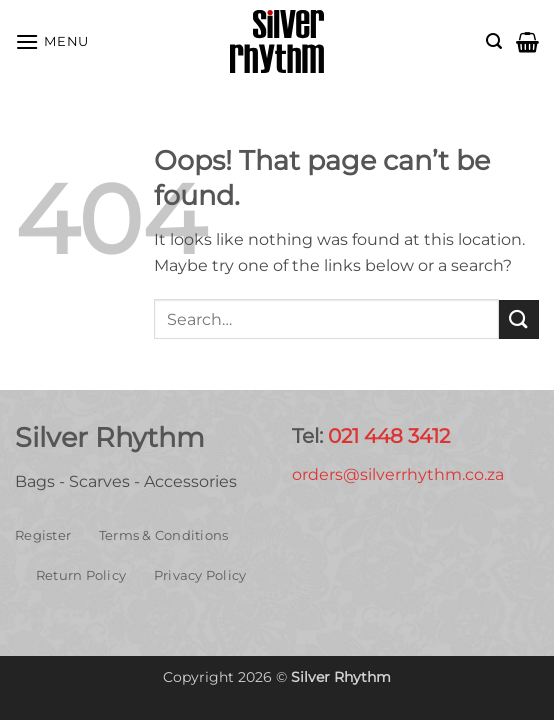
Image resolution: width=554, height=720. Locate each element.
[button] (52, 41)
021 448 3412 (389, 436)
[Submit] (519, 319)
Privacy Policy (200, 575)
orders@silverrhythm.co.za (398, 474)
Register (43, 535)
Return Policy (81, 575)
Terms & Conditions (164, 535)
